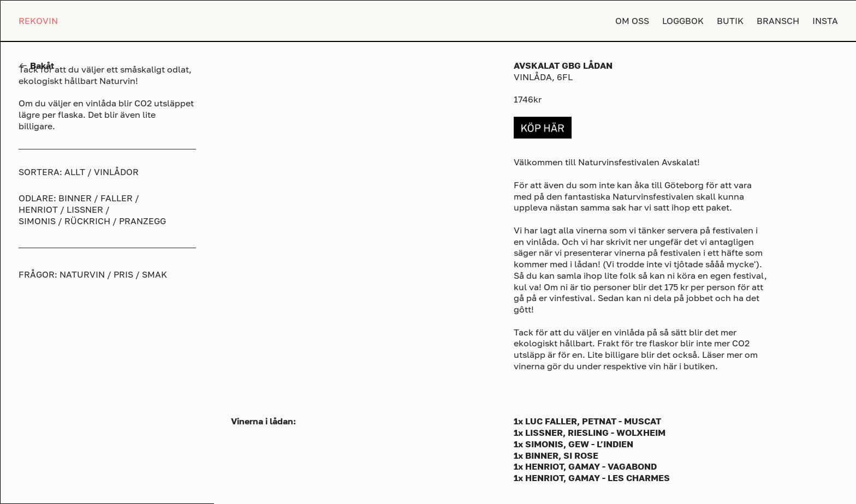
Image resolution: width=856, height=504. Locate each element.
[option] (358, 187)
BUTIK (730, 21)
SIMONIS (37, 221)
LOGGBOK (683, 21)
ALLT (75, 172)
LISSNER (85, 209)
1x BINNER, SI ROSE (556, 455)
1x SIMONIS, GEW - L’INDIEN (573, 444)
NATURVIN (82, 274)
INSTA (825, 21)
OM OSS (632, 21)
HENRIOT (38, 209)
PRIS (123, 274)
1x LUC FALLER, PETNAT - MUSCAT (587, 421)
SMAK (154, 274)
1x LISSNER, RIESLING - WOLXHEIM (590, 433)
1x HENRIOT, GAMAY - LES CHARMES (592, 478)
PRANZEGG (142, 221)
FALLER (117, 198)
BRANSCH (778, 21)
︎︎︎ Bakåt (36, 65)
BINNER (75, 198)
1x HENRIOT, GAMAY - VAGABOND (585, 466)
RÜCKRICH (87, 221)
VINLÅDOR (116, 172)
